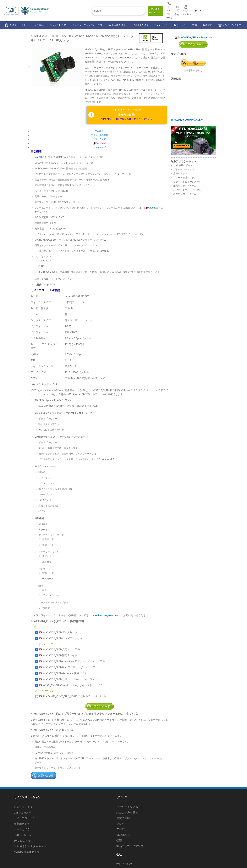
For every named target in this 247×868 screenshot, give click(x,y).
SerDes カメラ (22, 841)
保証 (119, 841)
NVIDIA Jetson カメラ (27, 852)
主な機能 (99, 131)
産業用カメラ (22, 824)
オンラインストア (230, 25)
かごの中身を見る (127, 807)
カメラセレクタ (15, 25)
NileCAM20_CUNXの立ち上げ (187, 120)
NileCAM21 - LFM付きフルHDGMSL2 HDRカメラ (127, 119)
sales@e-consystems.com (106, 615)
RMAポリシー (125, 835)
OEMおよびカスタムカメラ (30, 846)
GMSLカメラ (161, 25)
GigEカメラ (180, 25)
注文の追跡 (123, 818)
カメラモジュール (25, 818)
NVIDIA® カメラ (118, 25)
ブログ (120, 824)
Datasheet (151, 208)
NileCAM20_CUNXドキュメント (193, 38)
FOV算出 (121, 829)
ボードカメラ (22, 829)
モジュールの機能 (99, 135)
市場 (195, 25)
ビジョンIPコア (58, 25)
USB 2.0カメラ (23, 835)
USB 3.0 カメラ (141, 25)
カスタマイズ (99, 147)
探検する (208, 25)
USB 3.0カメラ (23, 813)
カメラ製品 (38, 25)
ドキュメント (99, 143)
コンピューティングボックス (87, 25)
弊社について (124, 864)
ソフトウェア (99, 139)
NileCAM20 (40, 157)
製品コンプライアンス (130, 846)
